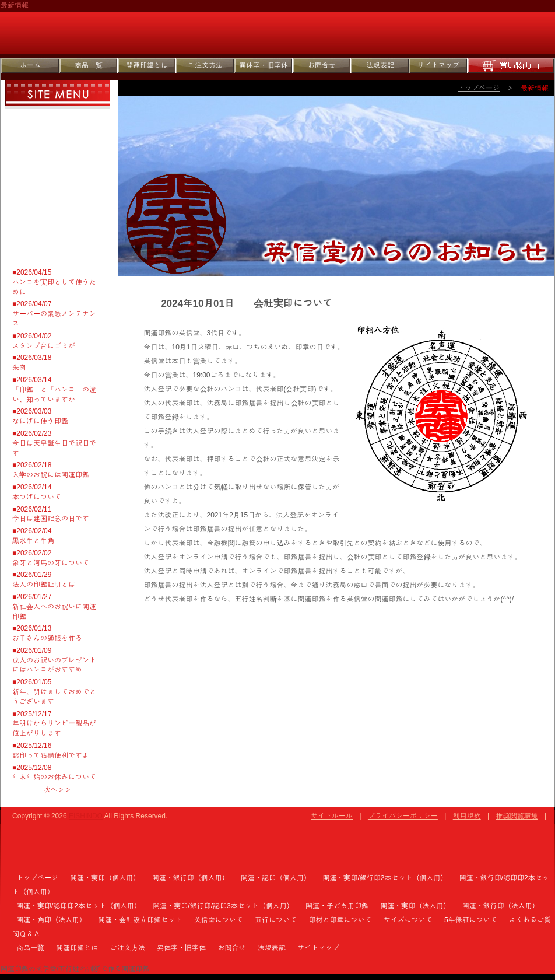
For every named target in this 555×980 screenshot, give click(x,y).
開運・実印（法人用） (415, 906)
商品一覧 (89, 65)
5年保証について (59, 219)
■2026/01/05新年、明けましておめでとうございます (54, 692)
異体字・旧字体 (264, 65)
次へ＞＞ (58, 790)
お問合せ (322, 65)
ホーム (30, 65)
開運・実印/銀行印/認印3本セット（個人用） (223, 906)
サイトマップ (438, 65)
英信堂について (59, 121)
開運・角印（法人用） (51, 920)
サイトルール (332, 816)
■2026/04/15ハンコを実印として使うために (54, 282)
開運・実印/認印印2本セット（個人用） (79, 906)
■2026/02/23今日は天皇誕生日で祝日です (54, 443)
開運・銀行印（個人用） (191, 878)
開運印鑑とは (147, 65)
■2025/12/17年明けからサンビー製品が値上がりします (54, 724)
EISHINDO (86, 816)
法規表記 (380, 65)
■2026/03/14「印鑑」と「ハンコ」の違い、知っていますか (54, 390)
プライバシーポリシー (403, 816)
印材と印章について (59, 170)
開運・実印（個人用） (105, 878)
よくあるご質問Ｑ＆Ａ (59, 244)
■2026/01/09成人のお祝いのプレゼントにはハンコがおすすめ (54, 660)
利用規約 (467, 816)
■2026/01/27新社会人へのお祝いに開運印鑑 (54, 607)
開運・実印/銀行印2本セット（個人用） (385, 878)
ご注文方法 (205, 65)
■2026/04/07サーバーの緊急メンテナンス (54, 314)
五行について (59, 146)
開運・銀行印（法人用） (501, 906)
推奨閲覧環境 (517, 816)
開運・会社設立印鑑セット (140, 920)
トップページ (479, 88)
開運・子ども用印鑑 (337, 906)
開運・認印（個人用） (276, 878)
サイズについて (59, 195)
